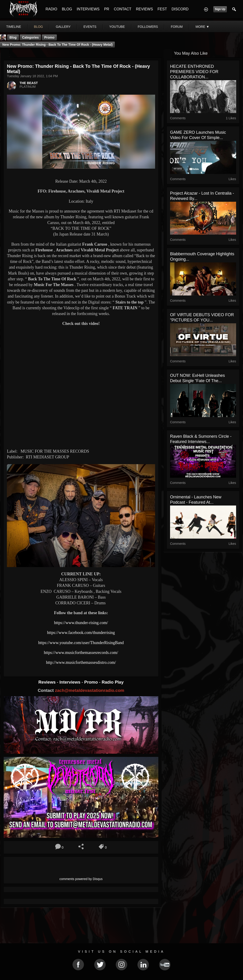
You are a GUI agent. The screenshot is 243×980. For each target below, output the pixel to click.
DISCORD (180, 9)
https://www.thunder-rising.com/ (81, 623)
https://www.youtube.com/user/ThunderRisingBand (81, 643)
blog (39, 27)
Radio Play (113, 682)
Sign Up (220, 9)
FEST (162, 9)
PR (107, 9)
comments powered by (81, 879)
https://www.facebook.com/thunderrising (81, 633)
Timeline (14, 27)
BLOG (67, 9)
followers (148, 27)
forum (177, 27)
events (90, 27)
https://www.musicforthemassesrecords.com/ (81, 653)
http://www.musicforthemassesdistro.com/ (81, 662)
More (202, 27)
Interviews (70, 682)
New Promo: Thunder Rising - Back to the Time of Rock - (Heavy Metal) (57, 45)
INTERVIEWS (88, 9)
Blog (13, 37)
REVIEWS (145, 9)
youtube (117, 27)
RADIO (51, 9)
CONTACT (123, 9)
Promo (92, 682)
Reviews (48, 682)
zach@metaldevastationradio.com (90, 690)
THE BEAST (29, 83)
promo (49, 37)
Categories (30, 37)
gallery (63, 27)
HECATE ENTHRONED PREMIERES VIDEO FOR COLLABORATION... (194, 72)
